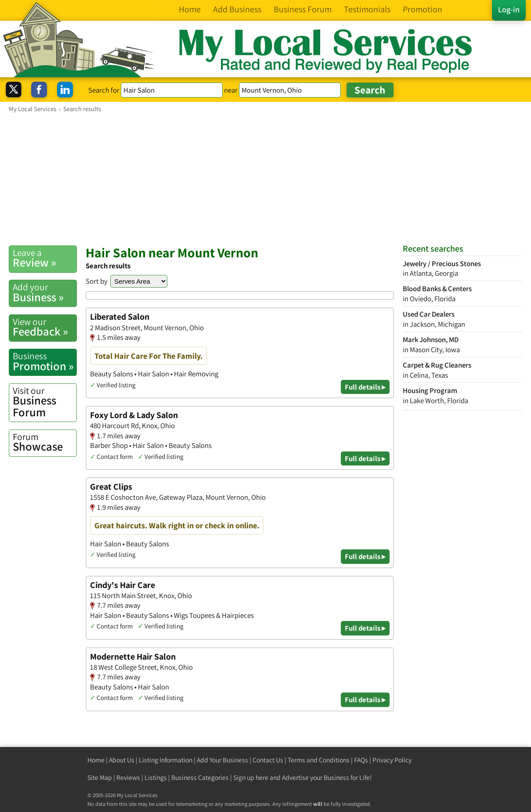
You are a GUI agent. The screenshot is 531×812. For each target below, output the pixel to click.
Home (96, 760)
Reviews (128, 778)
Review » (45, 258)
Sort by (97, 281)
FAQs (361, 760)
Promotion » (45, 361)
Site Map (100, 778)
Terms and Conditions (319, 760)
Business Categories (200, 778)
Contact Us (268, 760)
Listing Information (166, 760)
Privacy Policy (392, 760)
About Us (122, 760)
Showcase (45, 442)
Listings (156, 778)
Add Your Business (222, 760)
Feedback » (45, 327)
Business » (45, 292)
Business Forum (45, 402)
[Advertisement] (265, 179)
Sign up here (251, 778)
